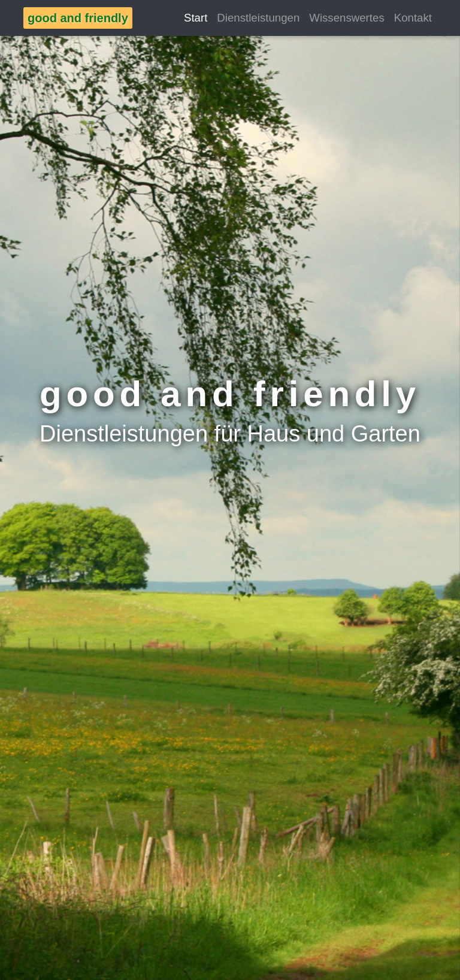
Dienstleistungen (258, 18)
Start (196, 18)
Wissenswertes (346, 18)
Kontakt (413, 18)
